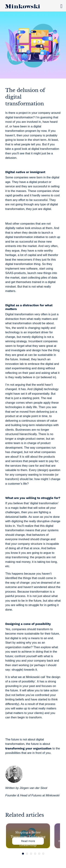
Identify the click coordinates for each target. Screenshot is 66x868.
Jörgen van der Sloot (33, 788)
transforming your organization (28, 748)
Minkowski (53, 795)
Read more (28, 841)
